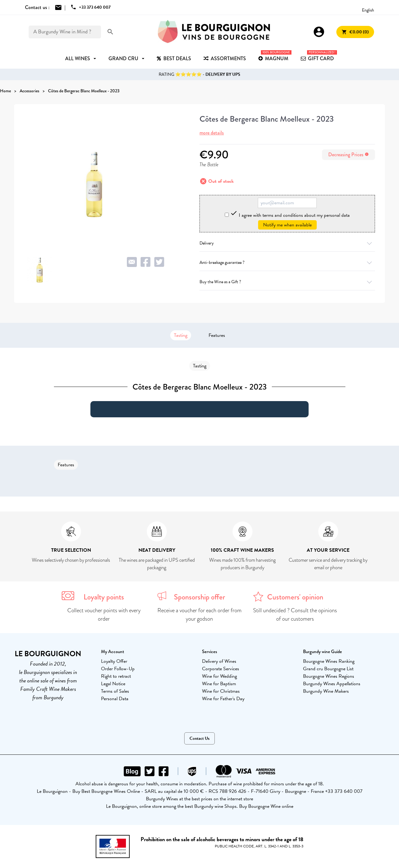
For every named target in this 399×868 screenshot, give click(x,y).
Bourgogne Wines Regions (329, 676)
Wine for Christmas (221, 691)
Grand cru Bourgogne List (328, 669)
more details (212, 133)
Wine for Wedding (219, 676)
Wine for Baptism (219, 684)
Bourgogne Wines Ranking (329, 661)
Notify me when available (287, 225)
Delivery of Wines (219, 661)
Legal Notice (113, 684)
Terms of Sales (115, 691)
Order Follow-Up (118, 669)
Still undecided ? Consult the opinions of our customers (295, 615)
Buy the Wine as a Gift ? (287, 282)
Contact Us (199, 738)
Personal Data (115, 699)
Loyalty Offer (114, 661)
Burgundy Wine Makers (326, 691)
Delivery (287, 243)
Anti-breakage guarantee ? (287, 262)
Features (217, 335)
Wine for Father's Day (223, 699)
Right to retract (116, 676)
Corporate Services (221, 669)
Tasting (181, 335)
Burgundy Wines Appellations (332, 684)
